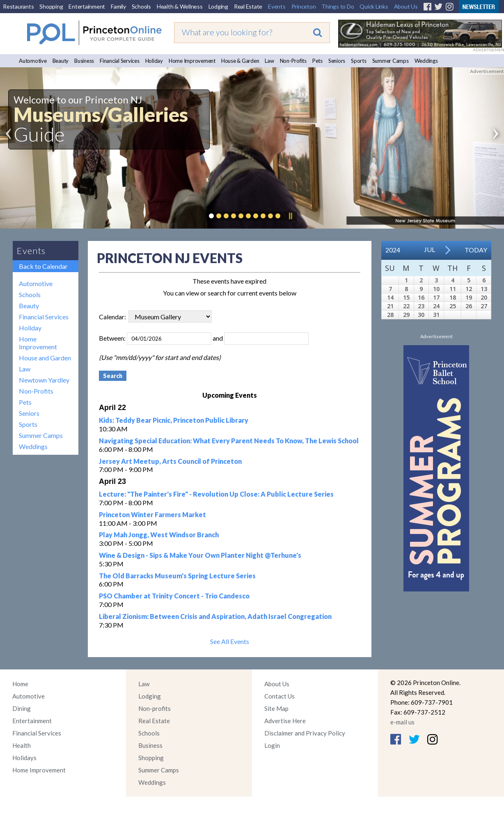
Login (272, 745)
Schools (141, 6)
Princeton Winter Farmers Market (152, 514)
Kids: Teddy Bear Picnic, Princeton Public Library (174, 420)
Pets (317, 61)
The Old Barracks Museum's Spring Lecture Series (177, 576)
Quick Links (374, 6)
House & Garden (240, 61)
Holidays (24, 758)
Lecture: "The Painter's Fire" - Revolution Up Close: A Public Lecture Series (216, 494)
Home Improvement (192, 61)
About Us (406, 6)
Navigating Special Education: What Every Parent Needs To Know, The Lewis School (229, 441)
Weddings (426, 61)
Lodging (218, 6)
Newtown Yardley (44, 380)
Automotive (33, 61)
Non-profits (155, 708)
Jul (430, 249)
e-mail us (402, 722)
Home (20, 684)
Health (22, 745)
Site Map (276, 708)
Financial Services (120, 61)
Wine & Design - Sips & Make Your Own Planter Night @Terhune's (200, 555)
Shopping (51, 6)
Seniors (337, 61)
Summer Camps (391, 61)
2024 (393, 250)
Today (476, 250)
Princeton (304, 6)
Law (269, 61)
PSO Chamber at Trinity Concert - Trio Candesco (174, 596)
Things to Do (338, 6)
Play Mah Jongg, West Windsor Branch (159, 535)
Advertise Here (285, 721)
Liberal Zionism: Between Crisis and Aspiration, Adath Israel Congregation (215, 616)
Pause (290, 216)
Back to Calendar (43, 266)
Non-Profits (293, 61)
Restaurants (18, 6)
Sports (359, 61)
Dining (22, 708)
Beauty (61, 61)
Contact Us (279, 696)
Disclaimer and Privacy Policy (305, 733)
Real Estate (248, 6)
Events (277, 6)
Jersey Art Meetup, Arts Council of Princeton (170, 461)
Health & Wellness (180, 6)
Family (118, 6)
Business (84, 61)
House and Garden (45, 358)
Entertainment (87, 6)
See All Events (230, 641)
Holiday (154, 61)
